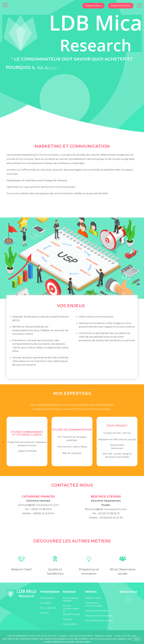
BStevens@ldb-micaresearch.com (106, 513)
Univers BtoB (70, 624)
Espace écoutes (121, 6)
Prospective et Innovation (99, 616)
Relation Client (21, 574)
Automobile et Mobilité (71, 599)
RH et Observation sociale (99, 621)
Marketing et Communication (94, 604)
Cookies (63, 636)
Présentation (47, 598)
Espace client (93, 6)
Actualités (46, 603)
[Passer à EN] (139, 5)
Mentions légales (103, 636)
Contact (45, 613)
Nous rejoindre (48, 608)
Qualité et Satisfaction (97, 611)
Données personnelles (81, 636)
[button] (3, 442)
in (128, 600)
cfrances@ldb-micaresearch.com (38, 509)
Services (67, 619)
